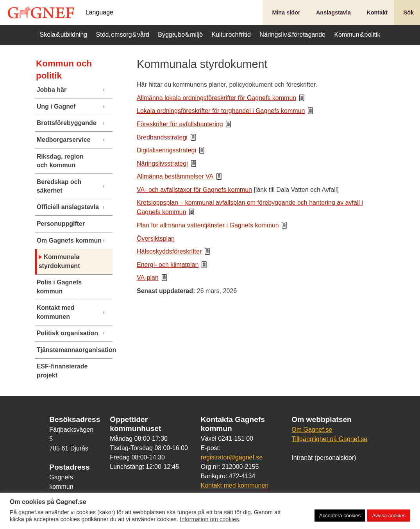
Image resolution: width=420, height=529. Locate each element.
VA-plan (148, 278)
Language (99, 13)
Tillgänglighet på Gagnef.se (329, 439)
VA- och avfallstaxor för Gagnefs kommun (194, 190)
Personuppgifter (61, 224)
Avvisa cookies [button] (389, 516)
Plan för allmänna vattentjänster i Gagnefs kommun (208, 225)
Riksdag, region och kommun (60, 161)
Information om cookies (209, 519)
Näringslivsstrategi (162, 164)
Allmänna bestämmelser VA (175, 176)
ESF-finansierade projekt (62, 371)
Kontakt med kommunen (56, 312)
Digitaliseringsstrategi (166, 150)
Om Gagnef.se (312, 430)
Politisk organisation (67, 333)
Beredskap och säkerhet (59, 186)
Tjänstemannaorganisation (70, 350)
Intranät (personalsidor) (324, 458)
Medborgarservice (64, 140)
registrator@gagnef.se (232, 457)
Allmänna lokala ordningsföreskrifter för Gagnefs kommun (216, 98)
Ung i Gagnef (56, 106)
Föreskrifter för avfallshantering (180, 124)
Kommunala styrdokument (59, 261)
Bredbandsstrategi (162, 137)
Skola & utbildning (64, 35)
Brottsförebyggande (67, 123)
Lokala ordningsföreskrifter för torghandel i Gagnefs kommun (221, 111)
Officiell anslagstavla (68, 207)
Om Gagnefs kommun (69, 240)
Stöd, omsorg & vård (123, 35)
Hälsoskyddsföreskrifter (169, 251)
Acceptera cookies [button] (340, 516)
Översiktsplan (156, 239)
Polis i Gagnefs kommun (59, 287)
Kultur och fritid (231, 35)
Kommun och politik (64, 70)
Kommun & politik (357, 35)
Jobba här (52, 90)
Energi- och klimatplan (168, 265)
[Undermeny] (107, 90)
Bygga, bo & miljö (180, 35)
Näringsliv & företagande (292, 35)
